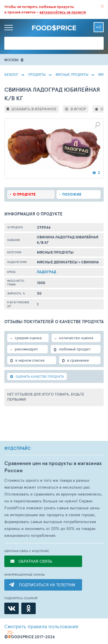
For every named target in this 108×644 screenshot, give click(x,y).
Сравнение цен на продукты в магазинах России (53, 467)
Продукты (37, 74)
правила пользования (41, 626)
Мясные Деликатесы (57, 262)
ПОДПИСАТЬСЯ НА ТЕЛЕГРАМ (47, 585)
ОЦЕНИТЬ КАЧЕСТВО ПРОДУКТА (37, 376)
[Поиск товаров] (54, 43)
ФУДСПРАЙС (18, 448)
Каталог (11, 74)
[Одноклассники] (29, 608)
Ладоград (47, 272)
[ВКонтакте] (12, 608)
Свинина (90, 262)
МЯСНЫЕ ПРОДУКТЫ (72, 74)
